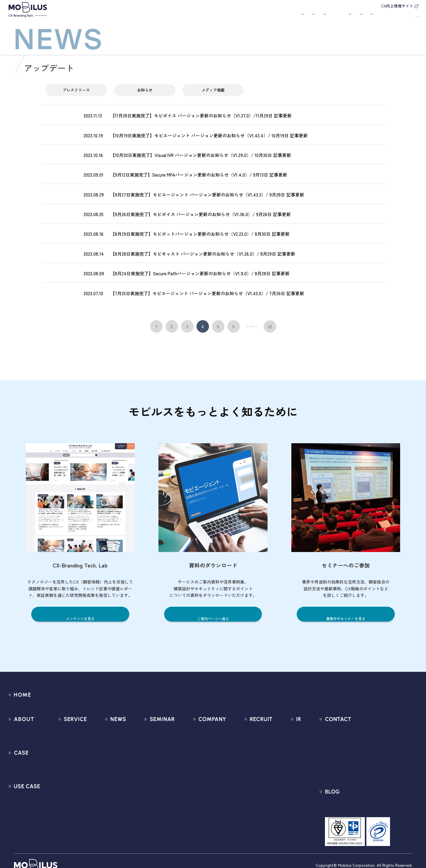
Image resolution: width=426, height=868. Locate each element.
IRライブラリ (285, 729)
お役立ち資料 (260, 18)
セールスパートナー (196, 740)
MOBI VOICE (62, 772)
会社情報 (185, 719)
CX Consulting (65, 729)
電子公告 (281, 794)
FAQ (276, 761)
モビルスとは (105, 18)
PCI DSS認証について (198, 783)
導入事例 (155, 18)
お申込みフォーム (356, 729)
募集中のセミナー (150, 719)
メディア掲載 (213, 95)
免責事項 (281, 783)
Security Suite (65, 804)
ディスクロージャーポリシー (301, 772)
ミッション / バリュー (199, 751)
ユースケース (186, 18)
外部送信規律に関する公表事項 (370, 761)
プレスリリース (76, 95)
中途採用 (247, 729)
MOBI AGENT (63, 751)
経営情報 (281, 719)
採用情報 (310, 18)
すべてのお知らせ (106, 719)
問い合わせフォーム (358, 719)
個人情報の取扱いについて (203, 761)
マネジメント (190, 729)
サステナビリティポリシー (203, 794)
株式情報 (281, 740)
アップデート (62, 119)
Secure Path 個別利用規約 (364, 751)
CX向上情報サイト (397, 6)
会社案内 (284, 18)
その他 (94, 751)
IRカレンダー (285, 751)
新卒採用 (247, 719)
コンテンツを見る (80, 607)
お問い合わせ (372, 17)
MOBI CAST (62, 783)
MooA (56, 740)
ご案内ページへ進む (213, 607)
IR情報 (335, 18)
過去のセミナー (148, 729)
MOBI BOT (61, 761)
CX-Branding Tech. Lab (361, 796)
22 (270, 319)
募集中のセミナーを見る (346, 607)
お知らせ (216, 18)
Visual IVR (60, 794)
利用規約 (347, 740)
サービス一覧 (64, 719)
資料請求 (406, 17)
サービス (129, 18)
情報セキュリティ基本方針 (203, 772)
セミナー (236, 18)
